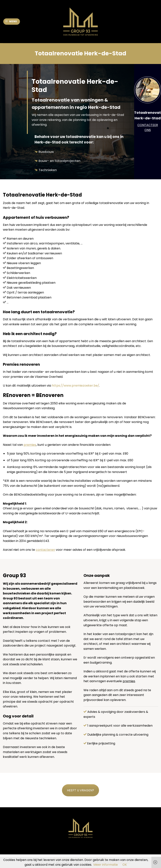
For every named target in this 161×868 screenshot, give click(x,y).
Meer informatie (106, 865)
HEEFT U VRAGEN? (80, 790)
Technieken (48, 170)
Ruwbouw (46, 152)
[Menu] (12, 22)
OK (125, 865)
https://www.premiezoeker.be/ (76, 386)
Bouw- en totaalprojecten (59, 161)
